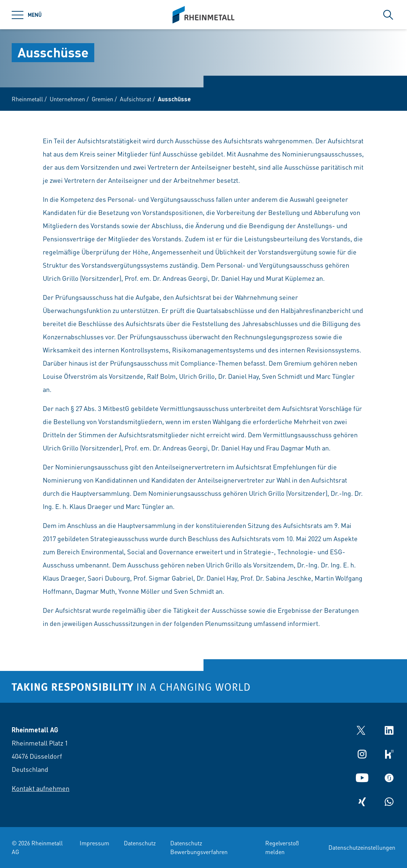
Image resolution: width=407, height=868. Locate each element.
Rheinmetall (27, 99)
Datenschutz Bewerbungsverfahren (199, 847)
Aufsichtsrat (136, 99)
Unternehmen (67, 99)
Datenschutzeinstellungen (362, 847)
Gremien (102, 99)
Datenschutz (140, 843)
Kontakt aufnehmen (41, 788)
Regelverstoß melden (282, 847)
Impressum (94, 843)
